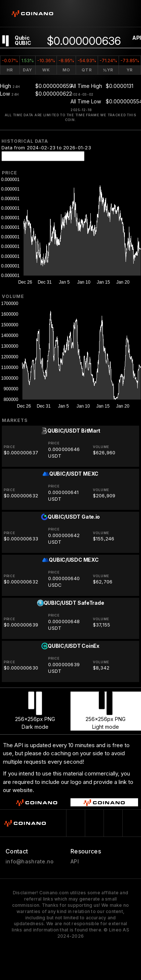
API (137, 38)
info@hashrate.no (30, 862)
